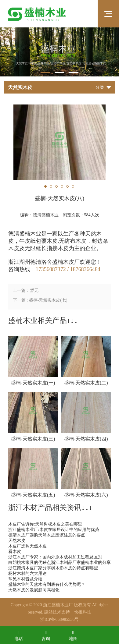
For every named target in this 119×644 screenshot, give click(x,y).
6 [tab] (73, 186)
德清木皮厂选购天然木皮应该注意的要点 (47, 535)
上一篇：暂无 (26, 290)
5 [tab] (67, 186)
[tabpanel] (60, 52)
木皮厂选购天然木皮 (27, 546)
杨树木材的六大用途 (27, 573)
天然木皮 (17, 541)
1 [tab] (45, 72)
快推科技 (83, 612)
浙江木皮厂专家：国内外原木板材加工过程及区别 (55, 557)
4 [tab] (62, 186)
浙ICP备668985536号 (60, 619)
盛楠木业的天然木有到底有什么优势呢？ (47, 584)
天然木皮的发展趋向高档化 (34, 590)
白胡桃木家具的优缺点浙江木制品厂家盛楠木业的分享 (60, 563)
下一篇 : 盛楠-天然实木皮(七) (40, 300)
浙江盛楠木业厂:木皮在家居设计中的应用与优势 (54, 530)
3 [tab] (74, 72)
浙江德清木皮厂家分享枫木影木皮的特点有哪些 (53, 568)
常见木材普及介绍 (25, 579)
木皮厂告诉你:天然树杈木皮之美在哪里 (45, 524)
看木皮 (15, 552)
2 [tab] (60, 72)
